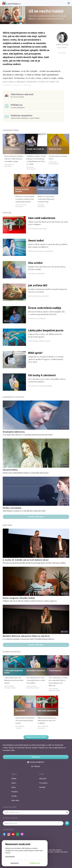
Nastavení (15, 863)
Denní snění (36, 240)
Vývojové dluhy (10, 470)
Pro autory (43, 783)
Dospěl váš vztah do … (35, 150)
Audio (14, 783)
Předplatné (36, 757)
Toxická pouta (55, 670)
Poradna (15, 792)
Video (14, 787)
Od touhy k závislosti (42, 375)
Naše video (8, 525)
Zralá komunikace (12, 149)
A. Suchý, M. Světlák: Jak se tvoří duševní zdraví (26, 560)
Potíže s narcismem (12, 508)
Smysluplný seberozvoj (14, 432)
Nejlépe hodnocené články (36, 737)
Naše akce (15, 800)
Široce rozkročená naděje (45, 308)
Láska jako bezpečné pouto (46, 330)
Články (14, 778)
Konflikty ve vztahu (46, 189)
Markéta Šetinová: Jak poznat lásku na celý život (26, 636)
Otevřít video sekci (36, 645)
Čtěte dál (7, 213)
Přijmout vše (35, 863)
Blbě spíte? (35, 353)
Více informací (10, 856)
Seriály (14, 796)
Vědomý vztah (55, 149)
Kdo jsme (43, 778)
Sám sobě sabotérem (42, 218)
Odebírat (67, 823)
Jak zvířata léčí (38, 285)
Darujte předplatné (36, 762)
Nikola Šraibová (62, 44)
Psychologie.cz (11, 3)
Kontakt (42, 787)
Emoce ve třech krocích (22, 190)
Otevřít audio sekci (36, 517)
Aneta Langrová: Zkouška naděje (19, 598)
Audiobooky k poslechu (13, 397)
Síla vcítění (35, 263)
